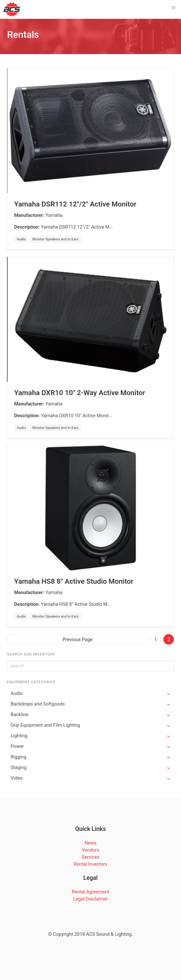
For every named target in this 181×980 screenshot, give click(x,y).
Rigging (19, 757)
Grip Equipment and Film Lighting (45, 725)
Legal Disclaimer (90, 899)
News (90, 843)
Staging (19, 767)
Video (17, 778)
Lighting (19, 736)
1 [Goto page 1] (156, 639)
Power (17, 746)
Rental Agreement (90, 892)
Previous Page (77, 639)
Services (90, 857)
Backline (19, 714)
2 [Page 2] (169, 639)
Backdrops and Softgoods (38, 704)
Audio (17, 693)
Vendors (90, 850)
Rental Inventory (90, 864)
